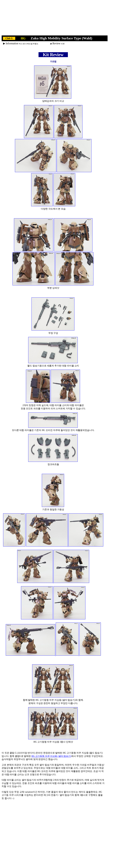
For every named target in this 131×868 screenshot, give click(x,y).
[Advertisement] (55, 19)
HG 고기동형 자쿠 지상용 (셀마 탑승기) (51, 756)
